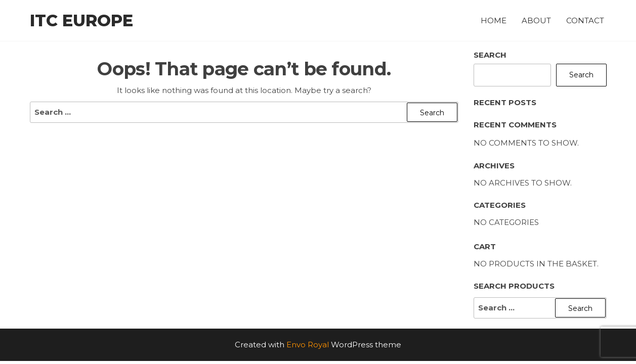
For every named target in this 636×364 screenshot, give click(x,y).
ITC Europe (81, 20)
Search (490, 55)
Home (494, 20)
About (536, 20)
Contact (585, 20)
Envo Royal (308, 345)
